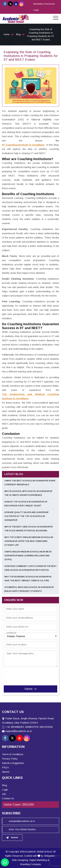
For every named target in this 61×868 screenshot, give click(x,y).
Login (36, 10)
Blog (18, 34)
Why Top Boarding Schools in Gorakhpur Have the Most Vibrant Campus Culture (28, 579)
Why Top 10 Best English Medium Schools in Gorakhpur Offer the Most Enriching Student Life (29, 541)
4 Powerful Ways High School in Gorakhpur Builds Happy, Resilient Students (29, 589)
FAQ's (5, 767)
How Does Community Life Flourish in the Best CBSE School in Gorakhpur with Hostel (30, 568)
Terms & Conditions (13, 754)
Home (7, 34)
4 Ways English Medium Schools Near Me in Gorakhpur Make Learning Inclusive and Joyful (28, 556)
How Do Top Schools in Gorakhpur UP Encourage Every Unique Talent (26, 504)
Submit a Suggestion (13, 763)
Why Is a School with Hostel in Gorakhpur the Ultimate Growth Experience (28, 493)
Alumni (6, 772)
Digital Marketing (38, 860)
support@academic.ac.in (19, 731)
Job (4, 794)
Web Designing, (20, 860)
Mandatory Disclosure (44, 4)
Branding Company (31, 864)
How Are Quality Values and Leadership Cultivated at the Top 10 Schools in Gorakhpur (27, 516)
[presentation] (24, 675)
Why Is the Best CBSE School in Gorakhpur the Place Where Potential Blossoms (29, 529)
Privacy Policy (10, 759)
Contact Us (8, 798)
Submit (30, 689)
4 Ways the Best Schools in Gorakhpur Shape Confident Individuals (30, 483)
